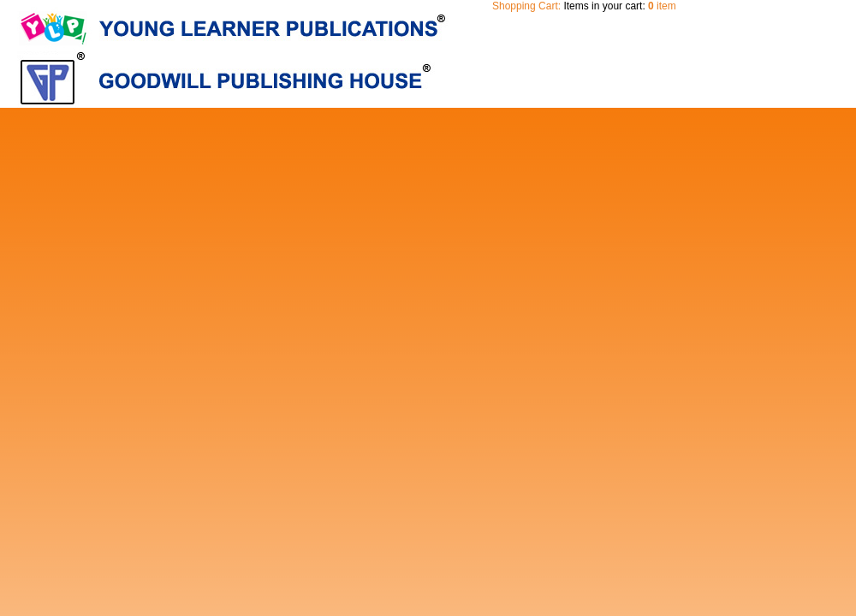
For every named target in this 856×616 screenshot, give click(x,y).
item (662, 6)
